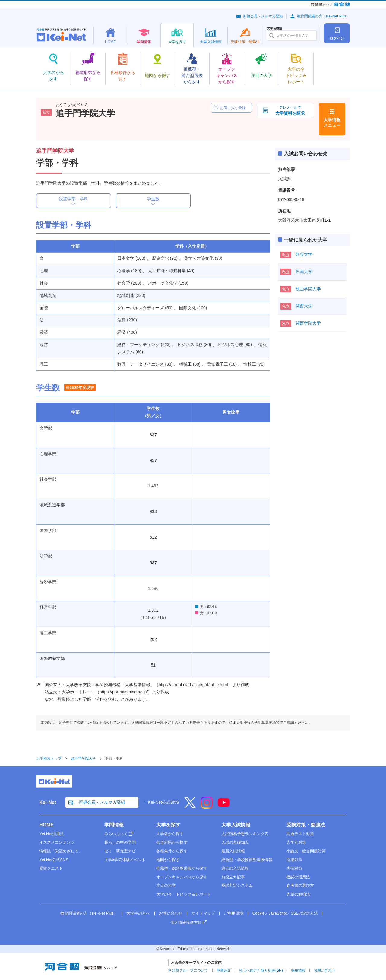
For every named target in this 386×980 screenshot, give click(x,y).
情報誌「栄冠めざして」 (61, 851)
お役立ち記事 (233, 877)
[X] (190, 807)
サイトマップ (203, 913)
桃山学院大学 (308, 289)
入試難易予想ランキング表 (245, 834)
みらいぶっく (116, 834)
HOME (46, 825)
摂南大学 (304, 272)
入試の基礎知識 (235, 842)
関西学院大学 (308, 323)
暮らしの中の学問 (120, 842)
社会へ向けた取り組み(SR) (261, 970)
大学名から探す (170, 834)
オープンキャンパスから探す (182, 877)
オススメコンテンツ (57, 842)
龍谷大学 (304, 254)
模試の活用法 (298, 877)
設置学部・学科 (74, 199)
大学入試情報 (236, 825)
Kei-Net (48, 802)
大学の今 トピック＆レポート (184, 894)
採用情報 (298, 970)
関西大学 (304, 306)
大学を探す (168, 825)
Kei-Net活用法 (52, 834)
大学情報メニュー (332, 122)
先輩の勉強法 (298, 894)
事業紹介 (224, 970)
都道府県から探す (172, 842)
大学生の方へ (138, 913)
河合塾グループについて (188, 970)
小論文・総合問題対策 (306, 851)
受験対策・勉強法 (306, 825)
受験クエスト (51, 868)
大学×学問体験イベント (125, 860)
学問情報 (114, 825)
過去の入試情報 (235, 868)
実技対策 (294, 868)
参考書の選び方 (300, 885)
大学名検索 (274, 28)
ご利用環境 (234, 913)
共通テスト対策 (300, 834)
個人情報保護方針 (186, 923)
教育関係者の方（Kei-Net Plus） (323, 16)
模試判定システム (237, 885)
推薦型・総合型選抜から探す (182, 868)
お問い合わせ (171, 913)
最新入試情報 (233, 851)
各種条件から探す (172, 851)
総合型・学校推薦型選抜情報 (247, 860)
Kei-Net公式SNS (163, 802)
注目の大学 (166, 885)
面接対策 (294, 860)
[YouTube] (224, 807)
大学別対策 (296, 842)
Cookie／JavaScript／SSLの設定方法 (285, 913)
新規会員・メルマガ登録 (263, 16)
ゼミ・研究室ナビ (120, 851)
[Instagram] (207, 807)
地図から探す (168, 860)
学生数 (153, 199)
